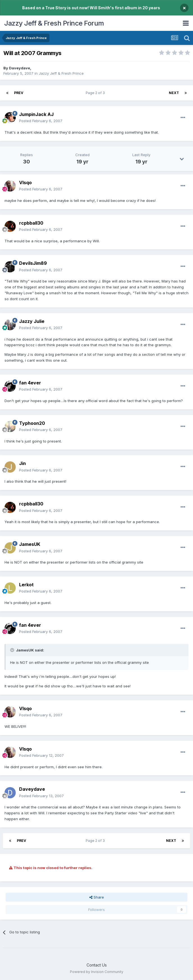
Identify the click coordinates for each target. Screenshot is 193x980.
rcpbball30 (31, 223)
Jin (22, 463)
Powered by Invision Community (97, 972)
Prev (19, 93)
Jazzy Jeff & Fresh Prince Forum (54, 23)
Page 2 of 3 (96, 93)
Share (97, 897)
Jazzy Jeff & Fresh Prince (61, 73)
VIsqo (25, 183)
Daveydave (20, 68)
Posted (41, 121)
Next (174, 93)
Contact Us (97, 965)
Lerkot (26, 585)
